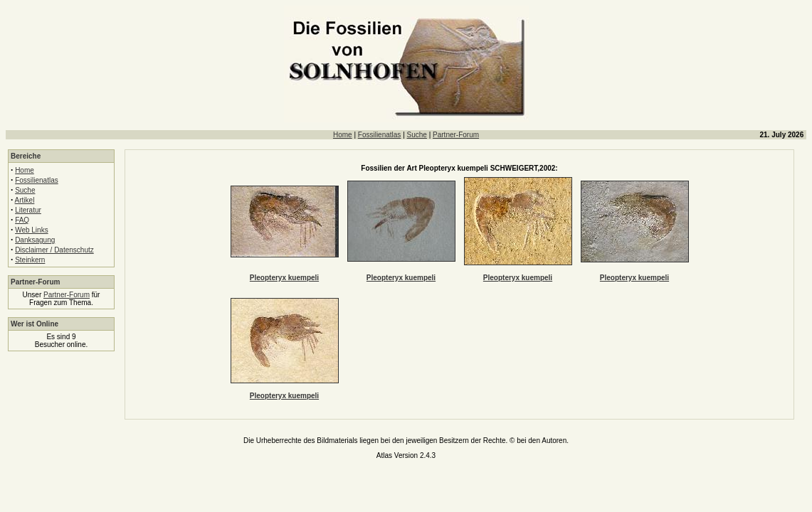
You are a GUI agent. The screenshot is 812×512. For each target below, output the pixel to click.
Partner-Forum (456, 135)
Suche (417, 135)
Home (343, 135)
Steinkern (30, 260)
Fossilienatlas (380, 135)
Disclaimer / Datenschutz (54, 250)
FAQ (22, 220)
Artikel (25, 200)
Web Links (32, 230)
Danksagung (35, 240)
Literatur (28, 210)
